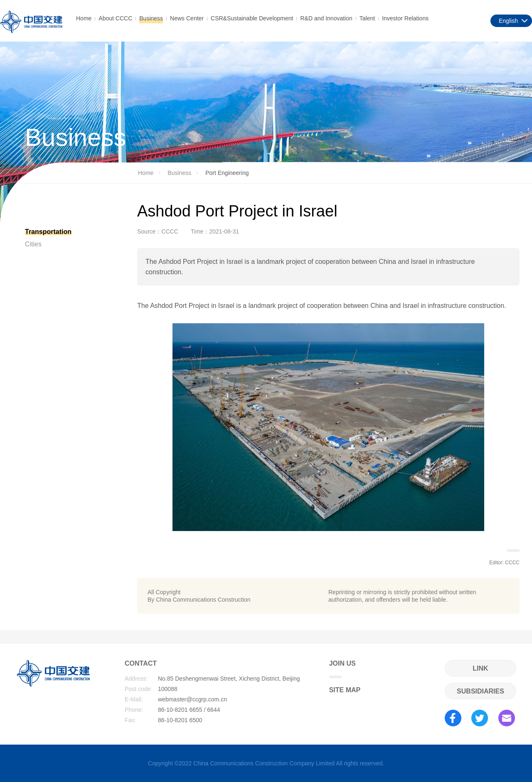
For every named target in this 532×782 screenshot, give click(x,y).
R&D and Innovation (326, 18)
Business (151, 18)
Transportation (48, 232)
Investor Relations (405, 18)
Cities (33, 244)
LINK (480, 668)
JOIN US (342, 669)
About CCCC (115, 18)
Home (84, 18)
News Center (187, 18)
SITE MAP (345, 690)
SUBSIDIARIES (480, 691)
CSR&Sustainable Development (252, 18)
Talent (367, 18)
